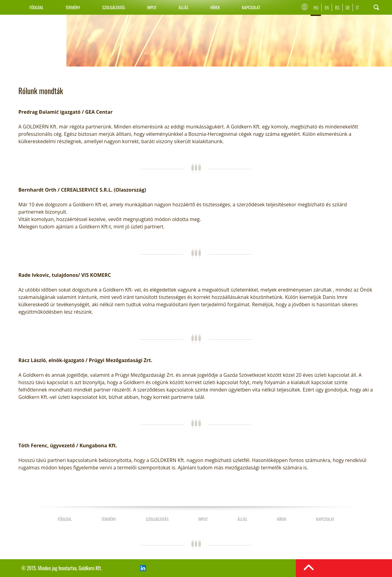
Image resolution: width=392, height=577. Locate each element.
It (357, 7)
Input (152, 7)
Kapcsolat (251, 7)
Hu (316, 7)
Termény (73, 7)
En (327, 7)
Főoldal (36, 7)
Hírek (215, 7)
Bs (337, 7)
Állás (183, 7)
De (348, 7)
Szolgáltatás (114, 7)
